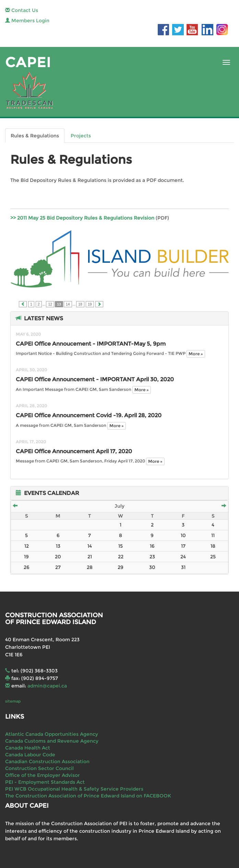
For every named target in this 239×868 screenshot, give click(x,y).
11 (213, 535)
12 (50, 304)
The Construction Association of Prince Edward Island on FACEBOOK (88, 796)
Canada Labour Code (30, 755)
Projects (81, 136)
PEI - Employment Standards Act (45, 782)
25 (213, 557)
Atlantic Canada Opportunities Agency (52, 734)
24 (183, 557)
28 (90, 567)
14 (68, 304)
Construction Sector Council (39, 768)
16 (152, 546)
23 (152, 557)
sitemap (13, 701)
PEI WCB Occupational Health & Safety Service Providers (74, 789)
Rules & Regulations (35, 136)
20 (58, 557)
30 (152, 567)
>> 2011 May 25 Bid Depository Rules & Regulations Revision (82, 218)
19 (90, 304)
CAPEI (28, 62)
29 (121, 567)
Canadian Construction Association (47, 761)
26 (27, 567)
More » (196, 354)
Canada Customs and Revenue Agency (52, 741)
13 (58, 546)
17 (183, 546)
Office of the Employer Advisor (43, 775)
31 (183, 567)
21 (90, 557)
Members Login (27, 21)
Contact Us (22, 10)
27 (58, 567)
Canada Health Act (28, 748)
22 (121, 557)
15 (121, 546)
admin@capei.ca (47, 686)
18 (80, 304)
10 (183, 535)
